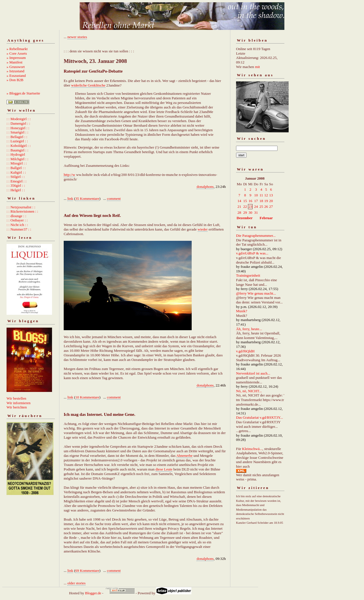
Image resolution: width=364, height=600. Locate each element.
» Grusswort (16, 67)
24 (256, 206)
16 (250, 201)
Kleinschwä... (252, 449)
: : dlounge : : (16, 216)
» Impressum (16, 58)
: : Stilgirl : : (16, 177)
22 (245, 206)
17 (256, 201)
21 (239, 206)
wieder (203, 229)
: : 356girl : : (16, 185)
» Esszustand (16, 76)
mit (258, 67)
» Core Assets (17, 53)
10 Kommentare (87, 397)
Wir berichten (17, 407)
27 (271, 206)
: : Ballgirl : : (16, 168)
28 (239, 212)
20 (271, 201)
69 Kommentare (87, 571)
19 (266, 201)
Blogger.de (93, 593)
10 (256, 195)
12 (266, 195)
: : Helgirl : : (16, 190)
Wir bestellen (16, 398)
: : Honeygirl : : (18, 128)
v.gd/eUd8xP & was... (252, 253)
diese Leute (164, 469)
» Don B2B (15, 80)
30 (250, 212)
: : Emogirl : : (16, 181)
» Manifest (15, 62)
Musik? (242, 311)
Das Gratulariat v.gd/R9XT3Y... (259, 417)
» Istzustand (15, 71)
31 (256, 212)
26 (266, 206)
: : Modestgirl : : (19, 119)
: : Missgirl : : (17, 163)
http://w (69, 175)
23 (250, 206)
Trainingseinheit (248, 275)
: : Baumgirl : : (17, 150)
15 (245, 201)
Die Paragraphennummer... (256, 236)
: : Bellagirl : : (17, 137)
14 (239, 201)
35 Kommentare (87, 199)
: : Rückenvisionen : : (22, 211)
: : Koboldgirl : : (19, 146)
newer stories (77, 37)
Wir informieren (18, 403)
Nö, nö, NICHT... (249, 391)
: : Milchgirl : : (17, 159)
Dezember (245, 218)
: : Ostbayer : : (17, 220)
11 (261, 195)
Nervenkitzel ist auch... (253, 373)
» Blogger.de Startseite (23, 93)
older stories (76, 583)
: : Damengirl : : (18, 123)
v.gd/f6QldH (245, 351)
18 (261, 201)
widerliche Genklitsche (88, 85)
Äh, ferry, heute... (249, 329)
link (70, 199)
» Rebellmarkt (17, 49)
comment (114, 199)
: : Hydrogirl (16, 154)
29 (245, 212)
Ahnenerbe (184, 456)
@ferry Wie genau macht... (256, 293)
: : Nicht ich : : (17, 225)
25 (261, 206)
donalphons (205, 187)
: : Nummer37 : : (19, 229)
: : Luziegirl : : (17, 141)
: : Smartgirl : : (17, 132)
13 (271, 195)
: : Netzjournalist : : (21, 207)
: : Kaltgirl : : (16, 172)
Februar (266, 218)
